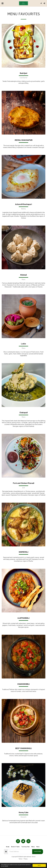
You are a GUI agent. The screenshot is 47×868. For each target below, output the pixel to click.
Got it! (39, 865)
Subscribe (37, 851)
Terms (20, 859)
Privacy (26, 859)
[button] (2, 3)
